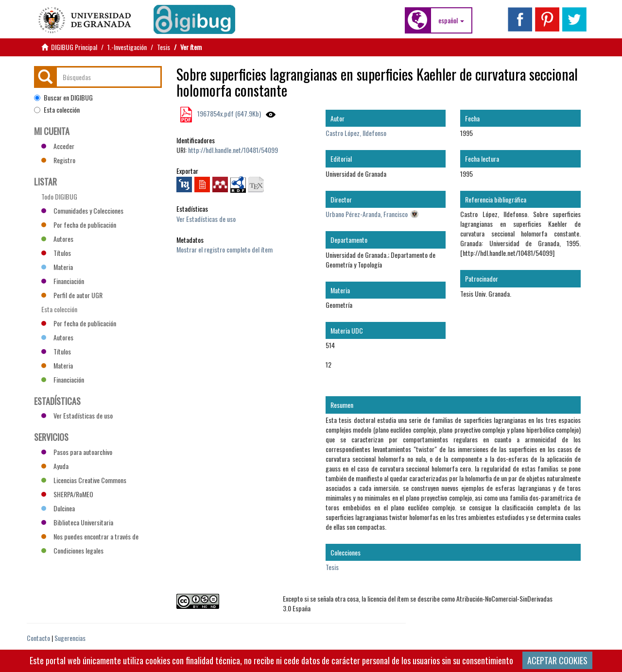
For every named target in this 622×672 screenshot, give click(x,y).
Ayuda (55, 466)
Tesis (164, 47)
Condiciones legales (72, 550)
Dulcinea (58, 508)
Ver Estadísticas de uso (206, 219)
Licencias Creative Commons (84, 480)
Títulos (56, 253)
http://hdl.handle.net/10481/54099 (233, 150)
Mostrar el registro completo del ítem (225, 249)
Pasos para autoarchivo (77, 452)
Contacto (38, 638)
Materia (57, 267)
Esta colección (57, 110)
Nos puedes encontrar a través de (90, 536)
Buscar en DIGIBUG (63, 98)
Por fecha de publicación (79, 225)
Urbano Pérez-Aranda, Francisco (367, 214)
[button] (451, 20)
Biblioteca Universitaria (77, 522)
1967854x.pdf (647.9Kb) (228, 113)
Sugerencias (70, 638)
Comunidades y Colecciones (82, 210)
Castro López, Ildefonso (356, 133)
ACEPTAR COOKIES (557, 660)
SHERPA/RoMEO (67, 494)
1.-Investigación (127, 47)
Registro (58, 160)
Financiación (63, 281)
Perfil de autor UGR (72, 295)
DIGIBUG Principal (74, 47)
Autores (57, 239)
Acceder (58, 146)
